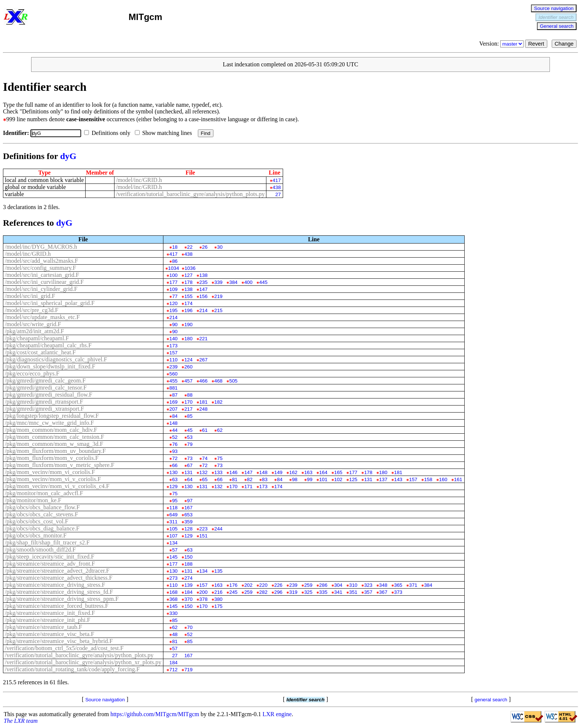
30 (220, 247)
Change (564, 44)
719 (188, 670)
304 (338, 585)
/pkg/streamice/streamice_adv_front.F (50, 564)
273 (173, 578)
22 (190, 247)
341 (338, 592)
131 (188, 472)
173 (173, 346)
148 (173, 423)
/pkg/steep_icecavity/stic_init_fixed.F (49, 557)
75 (220, 458)
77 (175, 296)
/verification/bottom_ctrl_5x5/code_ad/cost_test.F (64, 648)
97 (190, 501)
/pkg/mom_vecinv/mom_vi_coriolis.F (50, 472)
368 (173, 599)
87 (175, 395)
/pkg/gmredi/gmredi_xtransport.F (44, 409)
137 (383, 479)
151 (203, 536)
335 (323, 592)
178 (188, 282)
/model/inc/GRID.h (139, 180)
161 (458, 479)
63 (175, 479)
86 (175, 261)
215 (218, 310)
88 (190, 395)
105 (173, 529)
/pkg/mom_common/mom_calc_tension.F (54, 437)
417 (277, 180)
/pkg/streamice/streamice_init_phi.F (48, 620)
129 (173, 487)
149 (278, 472)
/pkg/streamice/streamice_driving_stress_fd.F (59, 592)
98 (295, 479)
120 (173, 303)
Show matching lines (165, 133)
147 (203, 289)
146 (233, 472)
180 (188, 339)
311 (173, 522)
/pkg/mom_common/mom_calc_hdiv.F (51, 430)
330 (173, 613)
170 (188, 402)
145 (173, 557)
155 (188, 296)
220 (263, 585)
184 (188, 592)
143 (398, 479)
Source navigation (554, 8)
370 (188, 599)
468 (218, 381)
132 (203, 472)
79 (190, 444)
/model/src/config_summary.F (40, 268)
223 (203, 529)
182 (218, 402)
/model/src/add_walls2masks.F (41, 261)
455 (173, 381)
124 (188, 360)
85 (190, 416)
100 (173, 275)
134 (173, 543)
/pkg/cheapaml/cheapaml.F (37, 338)
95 (175, 501)
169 (173, 402)
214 (203, 310)
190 (188, 325)
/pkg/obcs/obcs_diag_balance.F (42, 528)
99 (310, 479)
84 (175, 416)
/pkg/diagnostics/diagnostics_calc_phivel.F (56, 359)
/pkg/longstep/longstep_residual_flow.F (52, 416)
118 (173, 508)
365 (398, 585)
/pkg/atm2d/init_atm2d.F (34, 331)
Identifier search (556, 17)
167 (188, 508)
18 (175, 247)
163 (308, 472)
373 (398, 592)
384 (233, 282)
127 (188, 275)
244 (218, 529)
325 (308, 592)
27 (278, 194)
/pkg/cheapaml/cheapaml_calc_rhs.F (48, 345)
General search (557, 26)
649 (173, 515)
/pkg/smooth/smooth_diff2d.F (40, 550)
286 (323, 585)
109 (173, 289)
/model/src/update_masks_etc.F (42, 317)
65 (205, 479)
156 (203, 296)
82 (250, 479)
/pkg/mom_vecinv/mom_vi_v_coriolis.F (53, 479)
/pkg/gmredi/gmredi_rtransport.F (44, 402)
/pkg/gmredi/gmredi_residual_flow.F (49, 395)
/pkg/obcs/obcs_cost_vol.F (36, 521)
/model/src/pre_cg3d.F (31, 310)
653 (188, 515)
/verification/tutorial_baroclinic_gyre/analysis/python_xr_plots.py (83, 662)
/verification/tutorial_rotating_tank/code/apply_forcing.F (72, 669)
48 (175, 634)
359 (188, 522)
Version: (502, 44)
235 (203, 282)
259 (308, 585)
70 (190, 627)
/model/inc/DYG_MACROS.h (41, 247)
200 (203, 592)
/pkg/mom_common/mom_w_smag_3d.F (54, 444)
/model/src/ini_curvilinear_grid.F (44, 282)
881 (173, 388)
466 (203, 381)
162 (293, 472)
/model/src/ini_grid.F (30, 296)
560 (173, 374)
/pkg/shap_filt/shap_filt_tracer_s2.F (47, 542)
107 (173, 536)
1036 (190, 268)
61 (205, 430)
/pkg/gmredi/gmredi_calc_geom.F (45, 380)
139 (188, 585)
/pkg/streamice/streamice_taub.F (43, 627)
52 (175, 437)
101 (323, 479)
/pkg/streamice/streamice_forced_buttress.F (57, 606)
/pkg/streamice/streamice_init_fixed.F (50, 613)
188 (188, 564)
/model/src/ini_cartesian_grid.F (42, 275)
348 (383, 585)
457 (188, 381)
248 (203, 409)
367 (383, 592)
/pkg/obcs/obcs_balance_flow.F (42, 507)
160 (443, 479)
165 (338, 472)
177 (173, 282)
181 (203, 402)
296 (278, 592)
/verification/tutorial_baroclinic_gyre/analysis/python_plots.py (190, 194)
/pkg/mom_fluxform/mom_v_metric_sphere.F (60, 465)
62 (220, 430)
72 (175, 458)
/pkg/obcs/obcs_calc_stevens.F (41, 514)
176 (233, 585)
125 (353, 479)
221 (203, 339)
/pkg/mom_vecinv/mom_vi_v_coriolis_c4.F (57, 486)
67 (190, 465)
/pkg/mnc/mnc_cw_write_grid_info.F (49, 423)
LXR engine (277, 714)
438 (277, 187)
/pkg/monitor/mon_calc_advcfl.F (44, 493)
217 (188, 409)
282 (263, 592)
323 (368, 585)
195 (173, 310)
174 (188, 303)
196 (188, 310)
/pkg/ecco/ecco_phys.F (32, 373)
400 (248, 282)
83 (265, 479)
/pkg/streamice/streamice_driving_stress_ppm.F (62, 599)
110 (173, 360)
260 (188, 367)
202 (248, 585)
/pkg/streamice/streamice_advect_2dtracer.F (57, 571)
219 (218, 296)
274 (188, 578)
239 (173, 367)
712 (173, 670)
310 (353, 585)
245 (233, 592)
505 (233, 381)
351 (353, 592)
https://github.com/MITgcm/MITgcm (155, 714)
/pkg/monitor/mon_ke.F (33, 500)
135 (218, 571)
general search (491, 700)
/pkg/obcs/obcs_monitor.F (36, 535)
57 (175, 550)
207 (173, 409)
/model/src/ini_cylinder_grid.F (41, 289)
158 (428, 479)
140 (173, 339)
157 (173, 353)
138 (203, 275)
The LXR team (21, 721)
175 (218, 606)
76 (175, 444)
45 (190, 430)
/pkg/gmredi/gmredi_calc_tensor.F (46, 388)
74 (205, 458)
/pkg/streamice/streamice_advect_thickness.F (59, 578)
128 (188, 529)
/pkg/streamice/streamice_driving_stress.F (55, 585)
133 (218, 472)
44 (175, 430)
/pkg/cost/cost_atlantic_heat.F (40, 352)
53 (190, 437)
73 (190, 458)
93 (175, 451)
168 (173, 592)
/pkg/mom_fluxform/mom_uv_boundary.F (55, 451)
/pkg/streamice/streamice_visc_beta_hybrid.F (59, 641)
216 (218, 592)
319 (293, 592)
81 (235, 479)
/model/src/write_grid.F (33, 324)
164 (323, 472)
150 (188, 557)
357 (368, 592)
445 (263, 282)
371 (413, 585)
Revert (536, 44)
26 (205, 247)
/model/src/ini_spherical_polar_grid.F (50, 303)
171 (248, 487)
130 (173, 472)
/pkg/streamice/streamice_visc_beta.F (49, 634)
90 (175, 325)
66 (175, 465)
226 (278, 585)
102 (338, 479)
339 (218, 282)
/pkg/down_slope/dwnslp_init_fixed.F (50, 366)
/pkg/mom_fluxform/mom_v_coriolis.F (52, 458)
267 (203, 360)
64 (190, 479)
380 (218, 599)
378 (203, 599)
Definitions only (109, 133)
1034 (174, 268)
